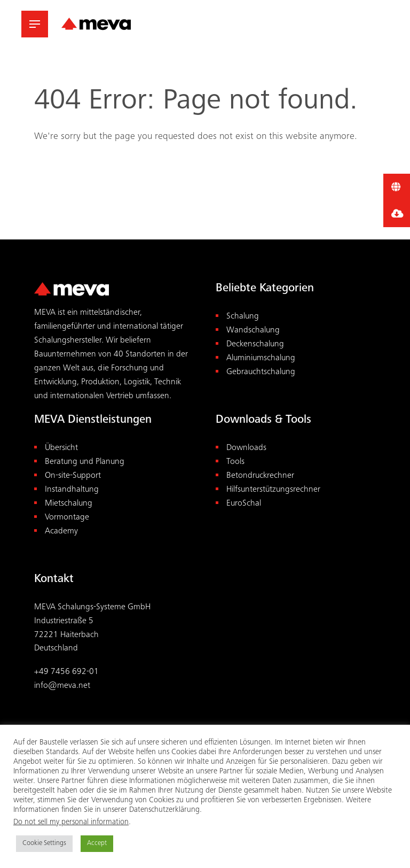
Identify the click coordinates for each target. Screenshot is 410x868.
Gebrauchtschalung (261, 372)
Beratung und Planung (85, 462)
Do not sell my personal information (71, 822)
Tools (235, 462)
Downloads (246, 448)
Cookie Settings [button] (44, 844)
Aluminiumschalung (261, 358)
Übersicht (61, 448)
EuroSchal (244, 504)
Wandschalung (253, 331)
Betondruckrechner (260, 476)
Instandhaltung (72, 490)
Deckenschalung (255, 344)
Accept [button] (97, 844)
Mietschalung (69, 504)
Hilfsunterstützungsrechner (273, 490)
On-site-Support (73, 476)
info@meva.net (62, 686)
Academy (61, 532)
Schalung (243, 317)
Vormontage (67, 518)
